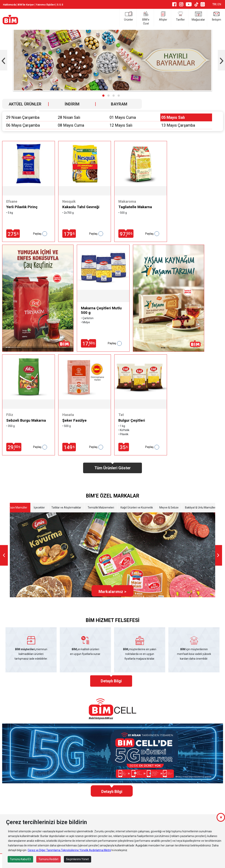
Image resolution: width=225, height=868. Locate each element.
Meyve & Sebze (169, 508)
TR (214, 4)
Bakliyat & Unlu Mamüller (200, 508)
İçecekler (39, 508)
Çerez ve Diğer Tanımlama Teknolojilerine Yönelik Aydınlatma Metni (69, 850)
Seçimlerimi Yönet (77, 859)
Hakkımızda (9, 5)
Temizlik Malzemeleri (101, 508)
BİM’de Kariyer (26, 5)
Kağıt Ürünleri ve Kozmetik (137, 508)
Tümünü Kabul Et (20, 859)
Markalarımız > (112, 592)
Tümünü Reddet (48, 859)
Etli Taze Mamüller (16, 508)
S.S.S (60, 5)
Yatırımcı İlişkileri (45, 5)
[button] (103, 96)
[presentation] (4, 555)
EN (219, 4)
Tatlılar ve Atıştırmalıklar (66, 508)
